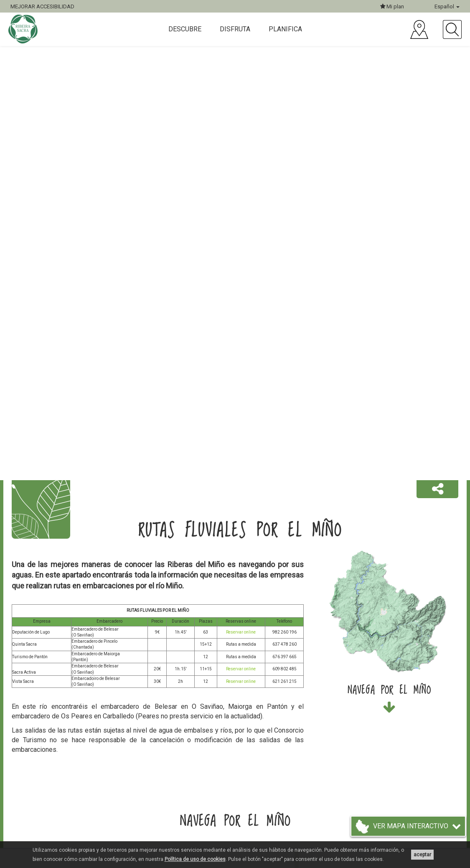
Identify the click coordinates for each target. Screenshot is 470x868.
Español (447, 6)
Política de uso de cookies (195, 859)
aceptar (422, 855)
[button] (437, 489)
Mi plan (392, 6)
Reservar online (241, 632)
